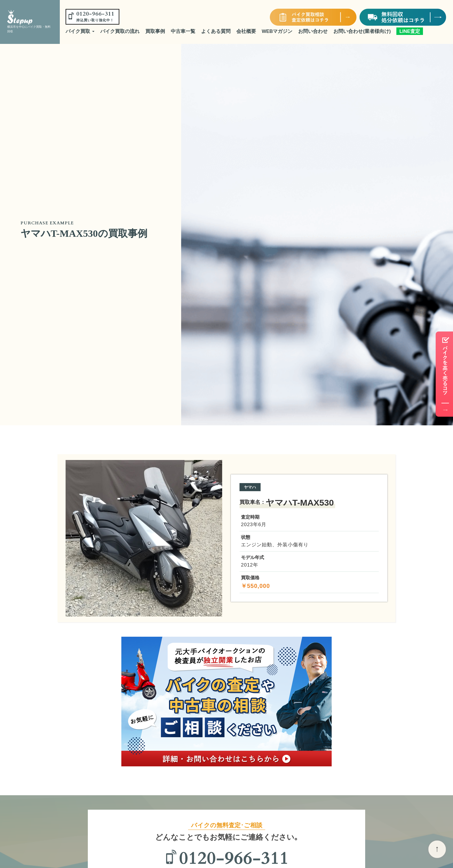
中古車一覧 (183, 31)
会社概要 (246, 31)
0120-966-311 (95, 16)
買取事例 (155, 31)
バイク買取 (80, 31)
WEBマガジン (277, 31)
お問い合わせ (313, 31)
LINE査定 (410, 31)
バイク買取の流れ (120, 31)
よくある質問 (216, 31)
